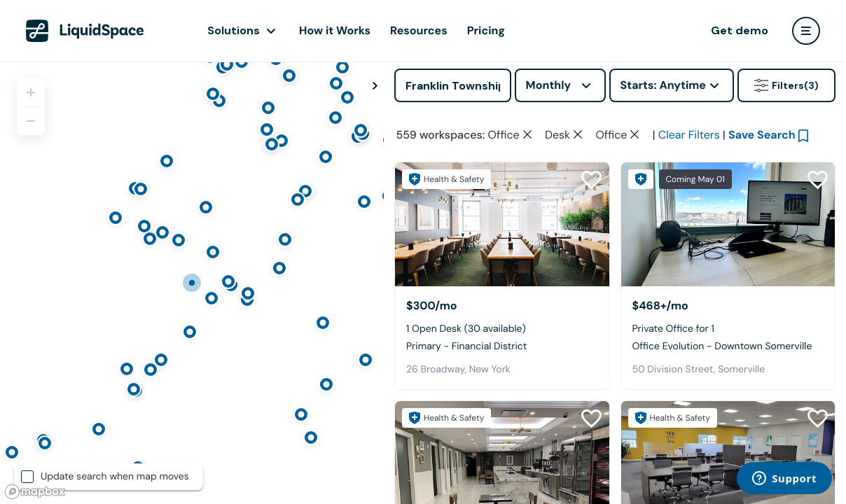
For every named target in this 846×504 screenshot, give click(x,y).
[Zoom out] (31, 121)
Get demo (740, 30)
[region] (192, 283)
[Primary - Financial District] (502, 224)
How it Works (335, 30)
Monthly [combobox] (549, 85)
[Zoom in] (31, 92)
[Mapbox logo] (35, 492)
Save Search (762, 135)
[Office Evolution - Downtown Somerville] (728, 224)
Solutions (234, 30)
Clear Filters (689, 135)
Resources (419, 30)
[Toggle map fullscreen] (375, 86)
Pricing (486, 30)
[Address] (453, 85)
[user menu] (806, 31)
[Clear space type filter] (527, 134)
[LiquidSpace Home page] (85, 31)
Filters (786, 85)
